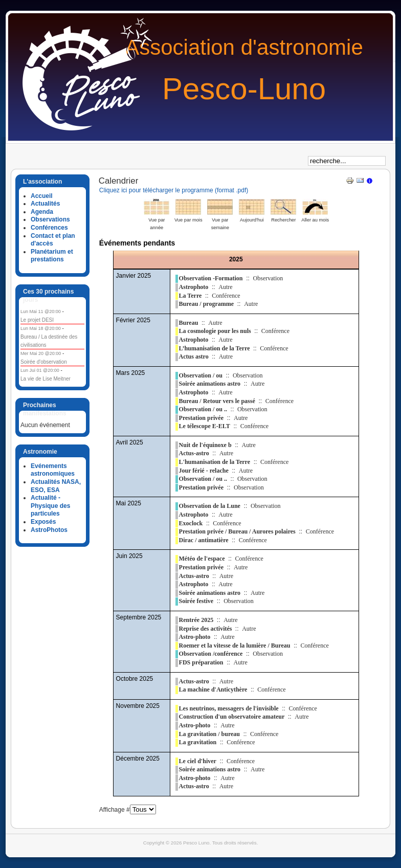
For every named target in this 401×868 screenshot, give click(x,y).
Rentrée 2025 (196, 620)
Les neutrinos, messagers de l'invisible (229, 708)
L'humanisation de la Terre (215, 462)
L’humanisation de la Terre (215, 348)
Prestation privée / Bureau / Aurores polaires (237, 531)
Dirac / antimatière (204, 540)
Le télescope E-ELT (205, 426)
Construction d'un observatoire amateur (232, 717)
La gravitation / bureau (209, 734)
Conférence (226, 296)
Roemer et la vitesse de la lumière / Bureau (235, 646)
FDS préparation (201, 662)
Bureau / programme (207, 304)
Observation (268, 278)
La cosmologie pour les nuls (215, 331)
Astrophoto (194, 287)
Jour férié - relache (204, 471)
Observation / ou (201, 375)
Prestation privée (201, 418)
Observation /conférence (211, 654)
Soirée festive (196, 601)
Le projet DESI (37, 320)
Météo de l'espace (202, 559)
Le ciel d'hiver (198, 761)
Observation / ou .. (203, 409)
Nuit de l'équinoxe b (205, 445)
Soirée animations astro (210, 384)
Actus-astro (194, 453)
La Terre (191, 296)
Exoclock (191, 523)
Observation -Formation (211, 278)
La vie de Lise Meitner (46, 379)
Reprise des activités (206, 629)
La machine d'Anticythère (213, 689)
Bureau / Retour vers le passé (217, 401)
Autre (225, 287)
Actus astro (194, 357)
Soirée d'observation (44, 362)
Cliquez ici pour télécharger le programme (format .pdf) (174, 190)
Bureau (189, 323)
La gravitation (198, 742)
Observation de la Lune (210, 506)
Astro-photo (195, 637)
